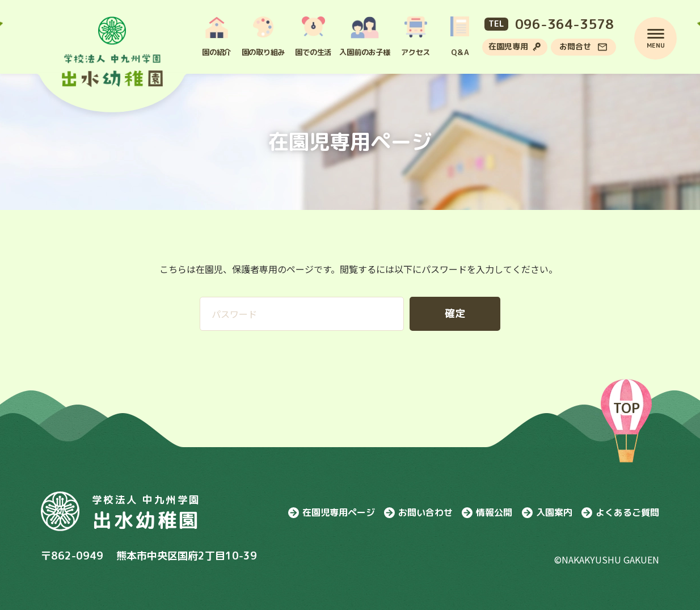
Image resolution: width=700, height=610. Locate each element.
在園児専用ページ (332, 512)
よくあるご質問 (620, 512)
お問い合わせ (418, 512)
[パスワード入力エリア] (302, 314)
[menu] (646, 38)
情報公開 (487, 512)
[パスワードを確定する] (455, 314)
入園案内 (547, 512)
